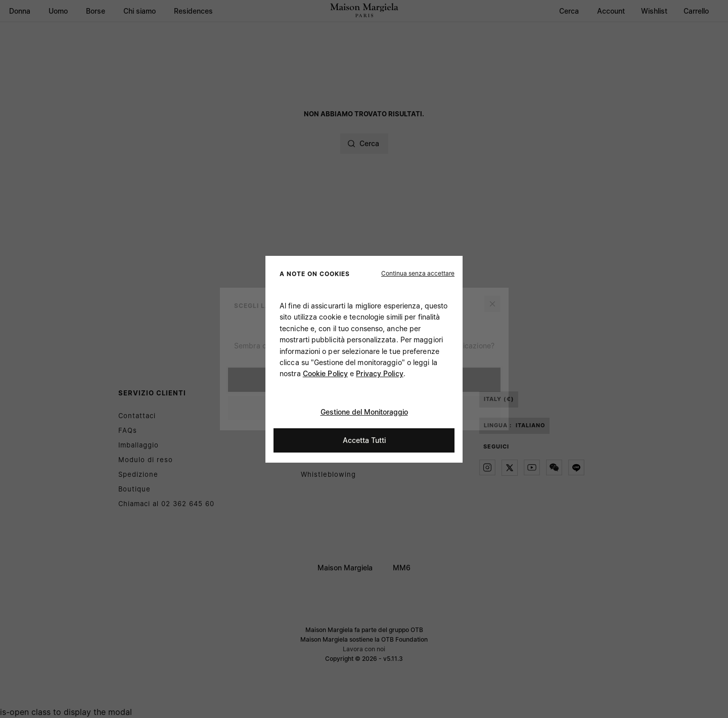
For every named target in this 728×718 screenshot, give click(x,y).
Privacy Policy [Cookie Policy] (379, 373)
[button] (418, 273)
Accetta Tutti (364, 440)
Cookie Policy (325, 373)
